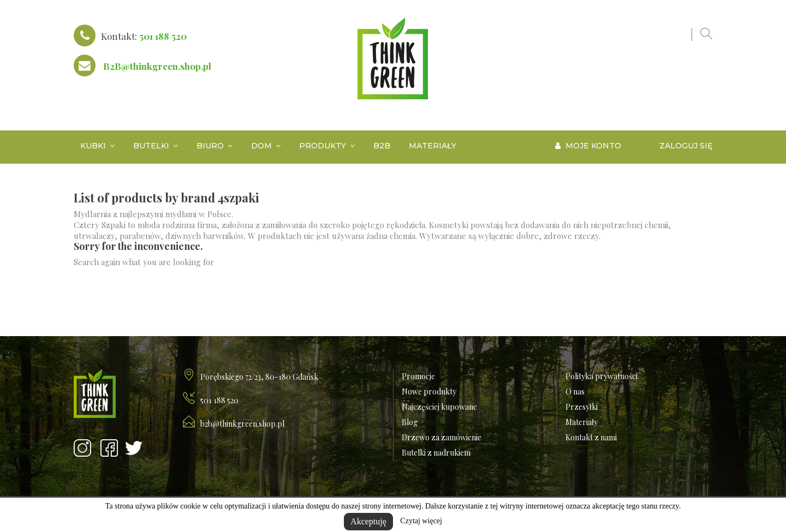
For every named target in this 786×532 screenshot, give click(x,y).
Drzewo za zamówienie (442, 437)
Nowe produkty (429, 391)
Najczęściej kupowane (439, 407)
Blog (410, 422)
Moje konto (588, 146)
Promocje (418, 376)
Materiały (582, 422)
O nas (575, 391)
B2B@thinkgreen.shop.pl (157, 66)
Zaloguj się (686, 146)
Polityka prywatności (602, 376)
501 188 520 (163, 36)
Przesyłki (582, 407)
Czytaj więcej (421, 521)
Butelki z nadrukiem (436, 453)
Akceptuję (368, 521)
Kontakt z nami (591, 437)
